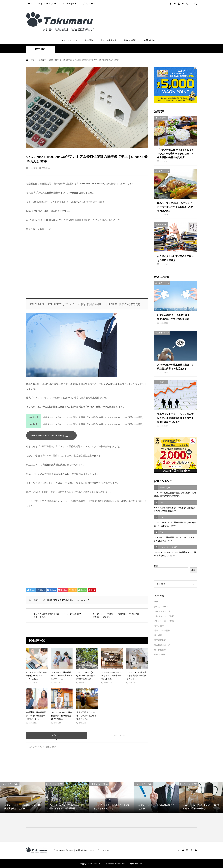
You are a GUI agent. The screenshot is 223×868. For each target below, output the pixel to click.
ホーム (29, 4)
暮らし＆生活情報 (109, 40)
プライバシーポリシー (46, 4)
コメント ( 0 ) (57, 735)
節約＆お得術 (130, 40)
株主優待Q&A (160, 640)
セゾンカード (160, 626)
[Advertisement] (87, 265)
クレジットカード (69, 40)
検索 (156, 566)
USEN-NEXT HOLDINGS (56, 600)
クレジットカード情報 (164, 621)
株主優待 (89, 40)
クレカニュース (161, 607)
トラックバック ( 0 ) (117, 735)
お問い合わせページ (70, 4)
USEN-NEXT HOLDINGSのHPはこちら (52, 436)
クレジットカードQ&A (164, 616)
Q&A (156, 602)
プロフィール (89, 4)
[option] (22, 798)
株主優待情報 (160, 650)
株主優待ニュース (162, 645)
